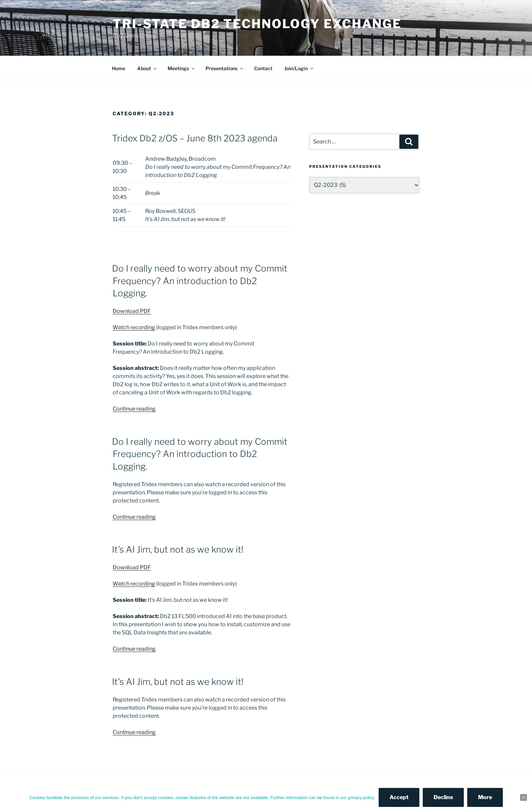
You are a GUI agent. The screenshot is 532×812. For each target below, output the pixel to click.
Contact (263, 68)
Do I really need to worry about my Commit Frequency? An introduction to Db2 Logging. (200, 281)
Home (119, 68)
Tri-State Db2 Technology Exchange (257, 24)
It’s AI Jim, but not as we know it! (178, 549)
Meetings (182, 68)
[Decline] (524, 797)
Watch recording (134, 327)
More (485, 797)
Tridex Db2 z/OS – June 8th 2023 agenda (195, 138)
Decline (443, 797)
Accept (399, 797)
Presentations (225, 68)
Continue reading (134, 409)
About (147, 68)
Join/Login (299, 68)
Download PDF (132, 311)
